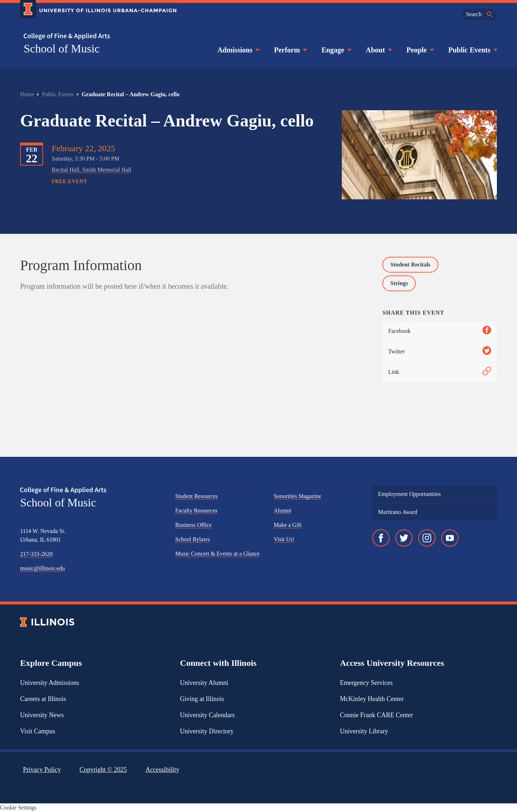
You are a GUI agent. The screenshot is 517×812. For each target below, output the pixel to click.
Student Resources (197, 496)
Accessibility (162, 770)
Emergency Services (366, 683)
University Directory (207, 731)
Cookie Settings (18, 808)
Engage (336, 50)
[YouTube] (450, 538)
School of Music (62, 48)
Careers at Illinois (43, 699)
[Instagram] (427, 538)
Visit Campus (38, 731)
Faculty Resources (196, 511)
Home (27, 94)
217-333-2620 (36, 554)
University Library (364, 731)
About (378, 50)
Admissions (238, 50)
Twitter (440, 352)
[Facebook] (381, 538)
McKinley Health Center (372, 699)
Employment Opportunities (409, 494)
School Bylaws (192, 539)
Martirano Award (398, 512)
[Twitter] (404, 538)
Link (440, 372)
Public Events (472, 50)
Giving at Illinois (202, 699)
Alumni (283, 511)
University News (42, 715)
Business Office (193, 525)
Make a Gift (288, 525)
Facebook (440, 331)
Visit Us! (284, 539)
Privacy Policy (42, 770)
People (420, 50)
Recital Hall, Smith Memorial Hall (92, 170)
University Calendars (207, 715)
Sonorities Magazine (298, 496)
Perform (290, 50)
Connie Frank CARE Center (376, 715)
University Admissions (50, 683)
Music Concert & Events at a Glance (217, 554)
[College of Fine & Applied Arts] (96, 36)
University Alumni (204, 683)
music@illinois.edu (43, 568)
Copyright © (103, 770)
